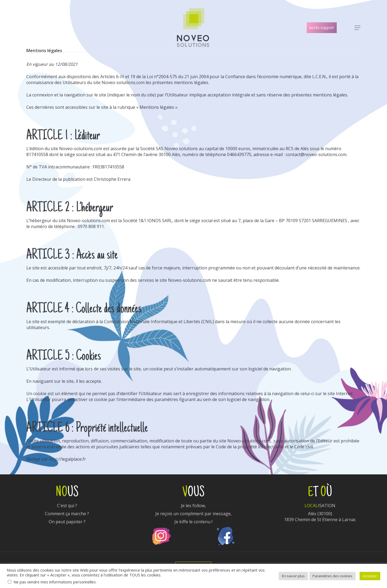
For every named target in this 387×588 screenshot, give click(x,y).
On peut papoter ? (67, 522)
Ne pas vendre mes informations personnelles (55, 582)
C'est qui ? (67, 506)
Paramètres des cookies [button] (332, 576)
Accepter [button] (370, 576)
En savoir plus (293, 576)
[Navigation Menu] (358, 28)
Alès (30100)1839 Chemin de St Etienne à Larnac (320, 517)
